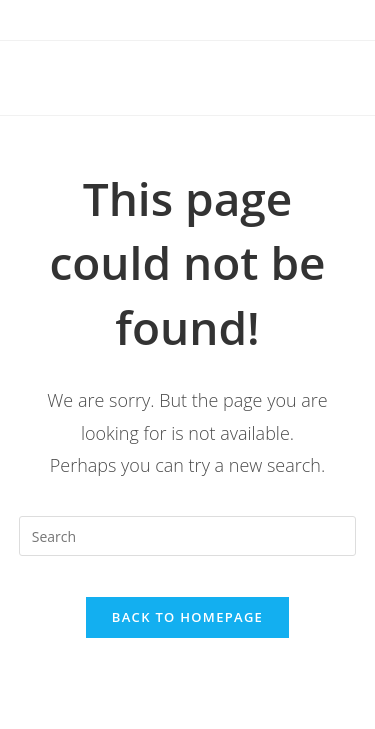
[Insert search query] (188, 536)
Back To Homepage (187, 617)
